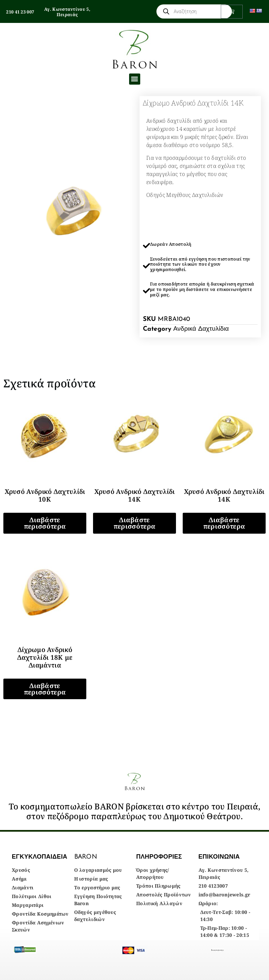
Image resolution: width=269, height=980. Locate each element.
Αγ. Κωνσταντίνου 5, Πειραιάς (67, 12)
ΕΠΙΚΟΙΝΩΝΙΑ (219, 857)
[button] (135, 79)
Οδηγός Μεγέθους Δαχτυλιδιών (185, 195)
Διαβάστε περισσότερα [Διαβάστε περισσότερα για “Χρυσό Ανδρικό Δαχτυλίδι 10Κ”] (45, 523)
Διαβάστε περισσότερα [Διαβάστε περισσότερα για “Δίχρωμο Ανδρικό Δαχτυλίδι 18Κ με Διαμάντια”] (45, 689)
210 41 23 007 (20, 12)
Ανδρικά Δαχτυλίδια (201, 329)
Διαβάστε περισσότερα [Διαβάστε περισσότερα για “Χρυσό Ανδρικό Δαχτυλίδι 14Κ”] (134, 523)
